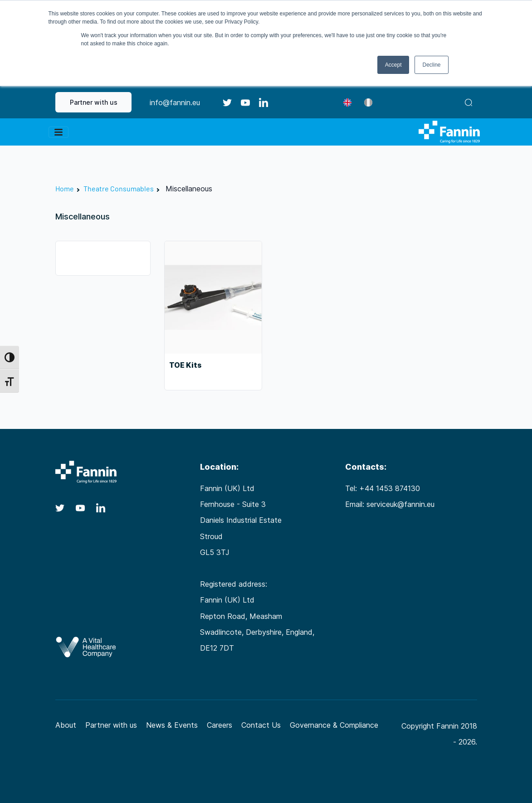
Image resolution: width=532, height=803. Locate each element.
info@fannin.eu (175, 102)
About (66, 725)
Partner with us (94, 102)
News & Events (172, 725)
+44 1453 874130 (390, 488)
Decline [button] (431, 65)
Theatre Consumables (119, 188)
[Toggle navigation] (59, 132)
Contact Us (261, 725)
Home (65, 188)
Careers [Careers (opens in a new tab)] (220, 725)
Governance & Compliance (334, 725)
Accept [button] (393, 65)
